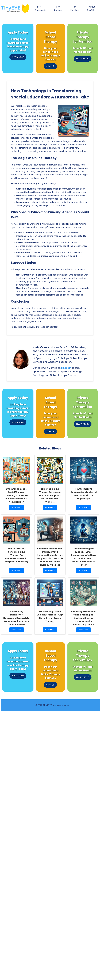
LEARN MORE (83, 59)
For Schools (58, 8)
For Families (74, 8)
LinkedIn (66, 368)
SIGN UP (50, 66)
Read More (17, 508)
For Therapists (41, 8)
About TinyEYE (91, 8)
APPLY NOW (18, 57)
